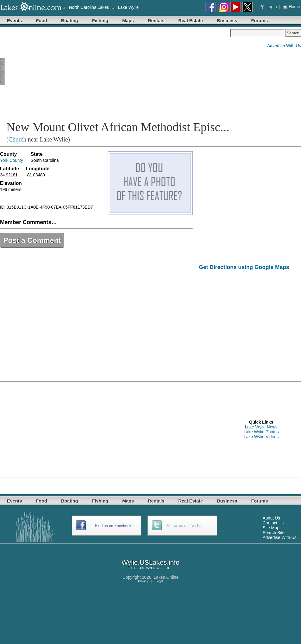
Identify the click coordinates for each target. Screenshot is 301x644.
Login (270, 7)
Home (291, 7)
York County (12, 160)
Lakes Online (166, 577)
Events (14, 20)
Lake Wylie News (261, 427)
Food (42, 20)
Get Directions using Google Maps (244, 267)
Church (17, 139)
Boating (70, 20)
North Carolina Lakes (89, 7)
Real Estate (191, 20)
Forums (259, 20)
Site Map (271, 528)
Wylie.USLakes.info (151, 562)
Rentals (156, 20)
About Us (272, 518)
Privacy (143, 581)
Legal (159, 581)
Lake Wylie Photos (261, 432)
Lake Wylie (128, 7)
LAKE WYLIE (147, 568)
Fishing (100, 20)
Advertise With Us (284, 46)
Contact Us (273, 523)
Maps (128, 20)
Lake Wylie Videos (261, 437)
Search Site (274, 533)
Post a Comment (32, 240)
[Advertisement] (79, 72)
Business (227, 20)
